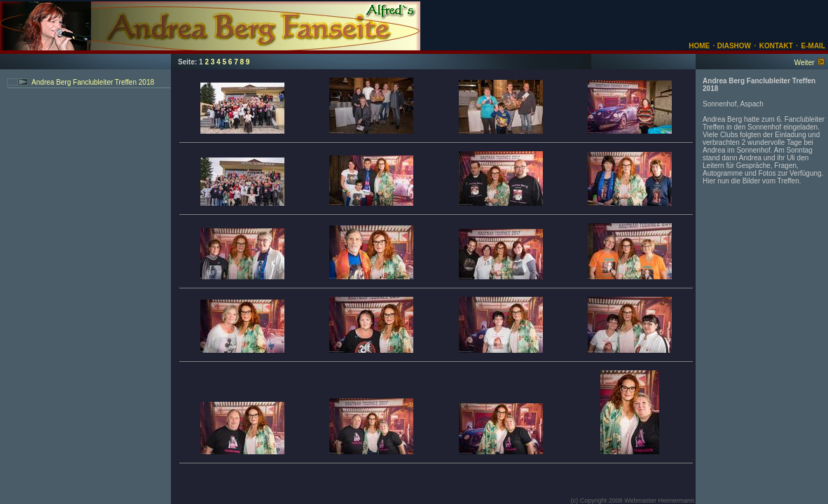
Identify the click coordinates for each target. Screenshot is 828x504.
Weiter (805, 63)
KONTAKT (776, 46)
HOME (699, 46)
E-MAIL (813, 46)
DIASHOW (733, 46)
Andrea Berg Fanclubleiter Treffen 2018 (93, 82)
